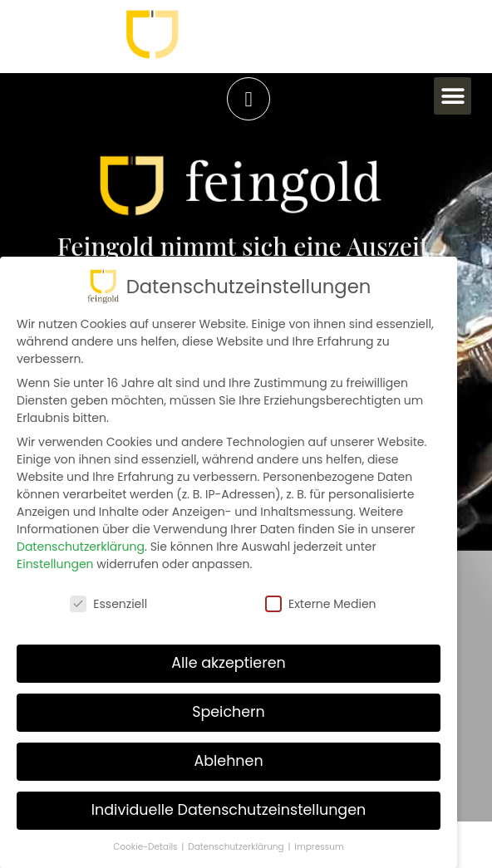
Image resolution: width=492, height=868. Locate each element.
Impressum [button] (319, 847)
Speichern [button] (229, 712)
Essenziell (108, 603)
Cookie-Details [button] (146, 847)
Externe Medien (321, 603)
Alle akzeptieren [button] (229, 663)
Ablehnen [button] (228, 761)
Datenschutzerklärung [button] (237, 847)
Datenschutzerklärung (81, 547)
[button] (453, 96)
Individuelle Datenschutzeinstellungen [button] (229, 810)
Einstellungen (55, 564)
